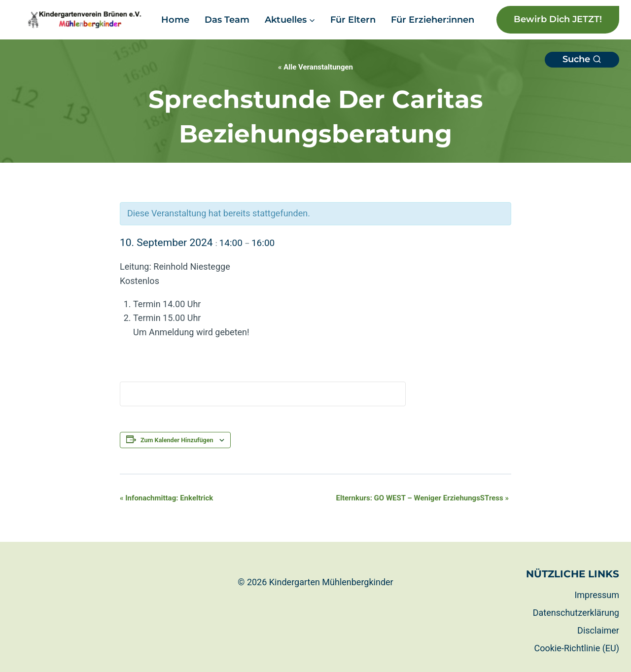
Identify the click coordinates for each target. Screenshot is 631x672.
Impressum (597, 595)
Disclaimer (598, 630)
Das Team (227, 20)
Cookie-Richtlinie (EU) (577, 648)
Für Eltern (353, 20)
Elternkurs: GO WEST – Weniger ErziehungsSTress (422, 498)
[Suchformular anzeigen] (582, 60)
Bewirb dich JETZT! (558, 19)
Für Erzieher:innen (433, 20)
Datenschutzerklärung (576, 613)
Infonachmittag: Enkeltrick (166, 498)
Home (175, 20)
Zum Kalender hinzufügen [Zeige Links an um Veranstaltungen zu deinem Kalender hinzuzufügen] (177, 440)
